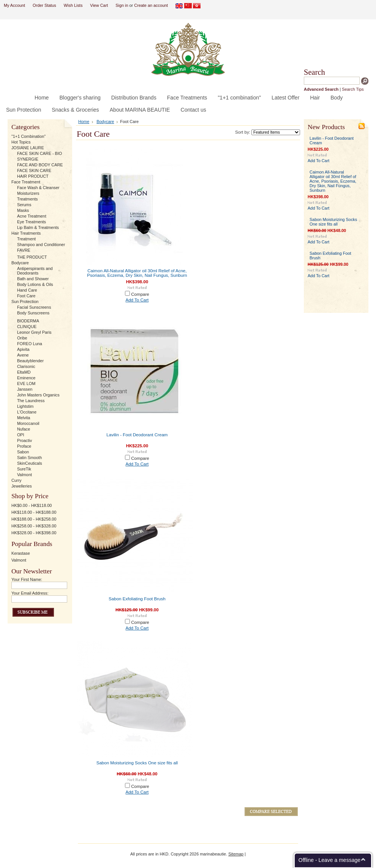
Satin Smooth (29, 458)
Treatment (26, 239)
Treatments (28, 199)
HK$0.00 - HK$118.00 (32, 505)
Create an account (151, 5)
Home (84, 122)
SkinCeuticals (30, 463)
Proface (24, 446)
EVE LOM (26, 383)
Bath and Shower (33, 279)
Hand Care (27, 290)
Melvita (24, 418)
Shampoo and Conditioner (41, 245)
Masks (23, 210)
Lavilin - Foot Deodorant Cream (137, 435)
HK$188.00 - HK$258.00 (34, 519)
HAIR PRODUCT (33, 176)
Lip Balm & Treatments (38, 227)
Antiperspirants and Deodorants (35, 271)
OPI (21, 435)
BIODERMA (28, 321)
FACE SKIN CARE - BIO (39, 153)
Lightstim (25, 406)
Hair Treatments (26, 233)
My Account (14, 5)
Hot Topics (21, 142)
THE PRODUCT (32, 257)
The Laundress (31, 401)
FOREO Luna (30, 344)
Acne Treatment (32, 216)
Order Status (44, 5)
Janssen (25, 389)
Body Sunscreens (33, 313)
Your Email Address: (30, 593)
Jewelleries (22, 486)
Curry (17, 480)
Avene (23, 355)
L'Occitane (27, 412)
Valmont (24, 475)
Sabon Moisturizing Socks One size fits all (137, 763)
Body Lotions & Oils (35, 284)
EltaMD (24, 372)
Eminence (26, 378)
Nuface (24, 429)
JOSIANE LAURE (28, 148)
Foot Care (26, 296)
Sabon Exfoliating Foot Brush (137, 599)
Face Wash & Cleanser (38, 188)
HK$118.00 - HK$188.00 (34, 512)
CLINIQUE (27, 327)
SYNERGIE (28, 159)
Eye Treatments (32, 222)
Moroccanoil (28, 423)
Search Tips (353, 89)
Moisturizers (28, 193)
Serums (24, 205)
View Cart (99, 5)
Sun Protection (25, 301)
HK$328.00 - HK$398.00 (34, 533)
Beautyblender (30, 361)
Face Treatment (26, 182)
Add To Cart (137, 300)
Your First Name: (27, 579)
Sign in (122, 5)
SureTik (24, 469)
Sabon (23, 452)
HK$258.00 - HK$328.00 (34, 526)
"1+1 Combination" (28, 136)
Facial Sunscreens (34, 307)
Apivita (23, 349)
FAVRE (24, 250)
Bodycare (20, 263)
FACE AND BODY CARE (40, 165)
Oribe (22, 338)
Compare (140, 294)
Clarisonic (26, 366)
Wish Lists (73, 5)
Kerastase (21, 553)
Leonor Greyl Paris (34, 332)
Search (314, 72)
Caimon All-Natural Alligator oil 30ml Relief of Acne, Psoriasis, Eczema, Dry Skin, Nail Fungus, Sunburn (137, 273)
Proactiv (24, 440)
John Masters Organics (38, 395)
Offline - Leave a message (329, 860)
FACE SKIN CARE (34, 170)
